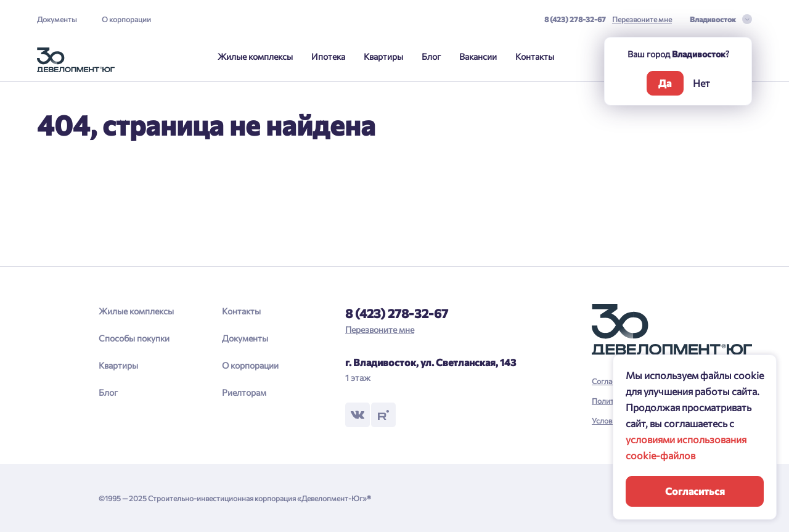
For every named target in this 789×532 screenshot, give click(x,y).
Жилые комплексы (255, 56)
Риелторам (244, 392)
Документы (57, 19)
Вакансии (478, 56)
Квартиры (383, 56)
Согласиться (695, 491)
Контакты (535, 56)
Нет (701, 83)
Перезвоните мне (642, 19)
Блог (431, 56)
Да (665, 83)
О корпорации (126, 19)
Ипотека (328, 56)
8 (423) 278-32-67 (575, 19)
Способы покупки (134, 338)
